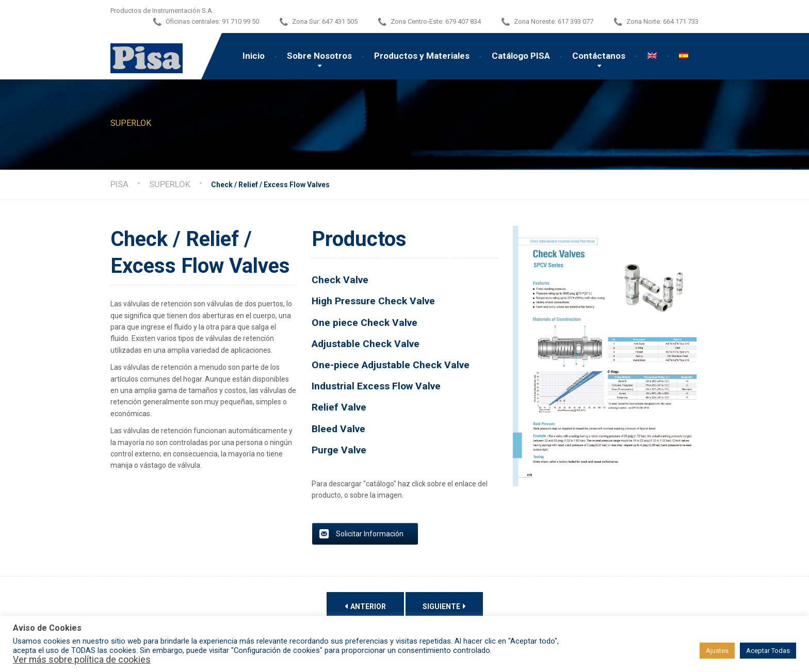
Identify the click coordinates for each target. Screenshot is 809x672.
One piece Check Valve (367, 323)
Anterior (365, 606)
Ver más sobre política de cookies (82, 660)
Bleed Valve (338, 429)
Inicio (254, 56)
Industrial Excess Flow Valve (376, 386)
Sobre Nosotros (319, 56)
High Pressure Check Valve (375, 301)
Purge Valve (339, 450)
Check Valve (340, 280)
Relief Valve (339, 407)
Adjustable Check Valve (366, 344)
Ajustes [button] (717, 651)
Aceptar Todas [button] (768, 651)
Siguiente (444, 606)
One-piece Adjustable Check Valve (392, 365)
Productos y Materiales (422, 56)
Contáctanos (599, 56)
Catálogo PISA (521, 56)
